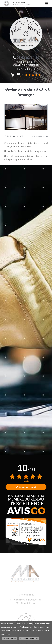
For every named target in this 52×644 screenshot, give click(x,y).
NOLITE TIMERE (28, 3)
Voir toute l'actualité (40, 136)
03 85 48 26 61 (26, 595)
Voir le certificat (26, 487)
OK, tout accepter (9, 639)
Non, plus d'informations (29, 639)
